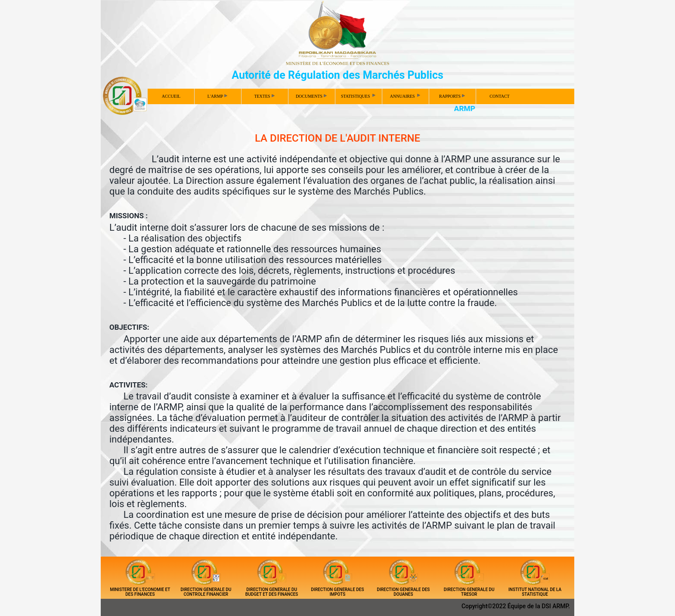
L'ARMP (217, 96)
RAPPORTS (452, 96)
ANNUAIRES (406, 96)
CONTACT (499, 96)
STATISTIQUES (359, 96)
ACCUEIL (171, 96)
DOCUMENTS (311, 96)
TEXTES (264, 96)
